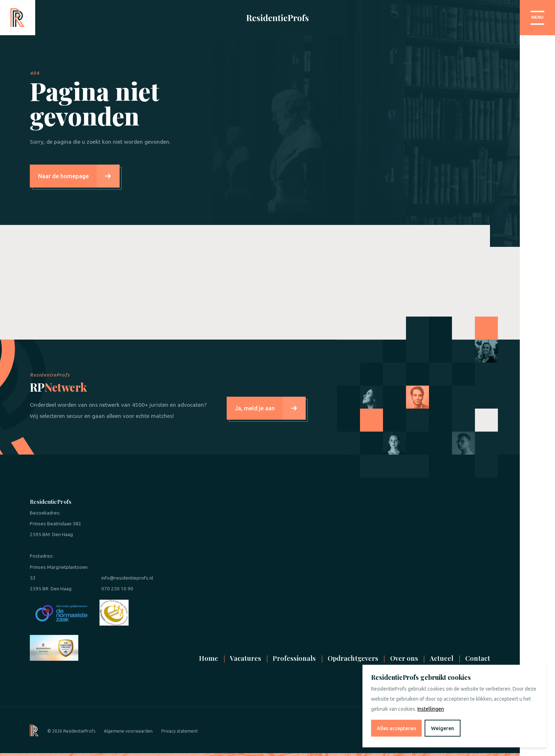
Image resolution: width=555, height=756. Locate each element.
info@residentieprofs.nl (127, 578)
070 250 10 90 (117, 589)
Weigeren (443, 728)
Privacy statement (180, 731)
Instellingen (431, 709)
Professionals (294, 658)
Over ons (404, 658)
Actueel (441, 658)
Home (209, 658)
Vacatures (246, 658)
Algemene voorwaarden (128, 731)
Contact (478, 658)
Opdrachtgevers (353, 658)
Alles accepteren (396, 728)
